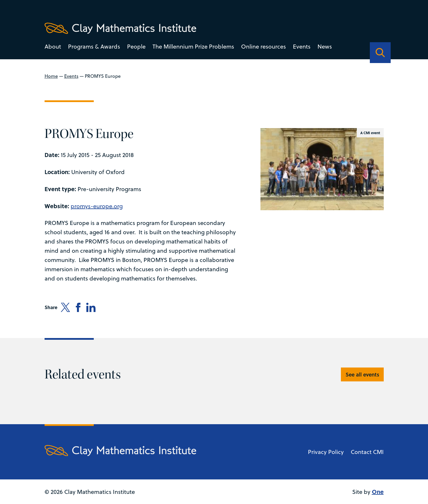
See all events (362, 374)
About (53, 46)
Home (51, 76)
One (378, 491)
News (325, 46)
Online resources (263, 46)
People (136, 46)
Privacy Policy (326, 452)
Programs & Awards (94, 46)
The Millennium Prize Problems (193, 46)
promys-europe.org (97, 206)
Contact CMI (367, 452)
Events (302, 46)
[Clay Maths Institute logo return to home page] (120, 28)
